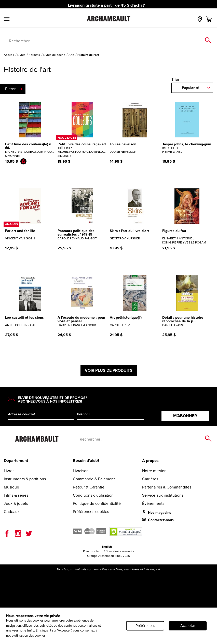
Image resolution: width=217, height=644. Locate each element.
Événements (153, 503)
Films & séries (16, 495)
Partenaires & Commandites (167, 487)
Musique (11, 487)
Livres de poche (55, 55)
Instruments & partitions (25, 479)
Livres (22, 55)
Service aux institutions (163, 495)
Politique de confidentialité (97, 503)
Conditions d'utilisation (93, 495)
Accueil (9, 55)
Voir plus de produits (109, 370)
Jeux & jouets (16, 503)
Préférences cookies (91, 512)
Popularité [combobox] (190, 88)
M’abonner (185, 416)
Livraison (81, 471)
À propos (150, 461)
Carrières (150, 479)
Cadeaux (12, 512)
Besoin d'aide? (86, 461)
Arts (72, 55)
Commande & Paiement (94, 479)
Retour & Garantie (89, 487)
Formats (35, 55)
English (107, 547)
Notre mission (154, 471)
